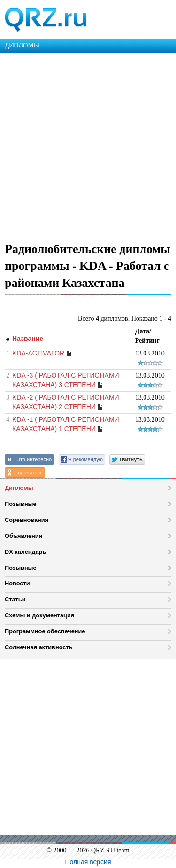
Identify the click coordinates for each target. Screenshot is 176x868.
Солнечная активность (39, 647)
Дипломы (19, 488)
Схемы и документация (39, 615)
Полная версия (88, 862)
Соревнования (27, 520)
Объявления (23, 536)
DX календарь (25, 552)
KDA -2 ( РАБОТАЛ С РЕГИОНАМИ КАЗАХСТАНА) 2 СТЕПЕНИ (66, 402)
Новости (17, 583)
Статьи (15, 599)
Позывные (21, 504)
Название (28, 339)
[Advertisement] (88, 146)
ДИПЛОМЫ (22, 45)
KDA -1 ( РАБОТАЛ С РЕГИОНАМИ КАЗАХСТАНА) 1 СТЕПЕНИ (66, 424)
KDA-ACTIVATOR (38, 353)
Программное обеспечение (45, 631)
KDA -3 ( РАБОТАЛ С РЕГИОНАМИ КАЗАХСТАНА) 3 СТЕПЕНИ (66, 380)
